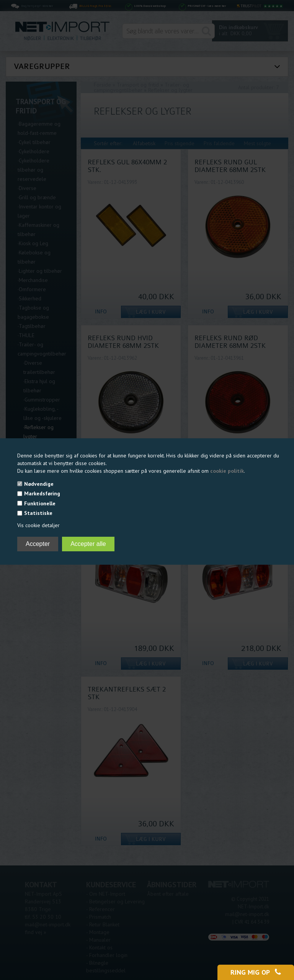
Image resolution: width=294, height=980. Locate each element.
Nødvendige (39, 484)
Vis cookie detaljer (38, 525)
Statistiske (38, 513)
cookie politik (227, 471)
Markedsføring (42, 493)
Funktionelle (40, 503)
